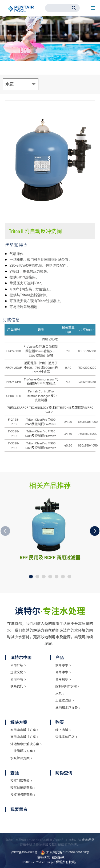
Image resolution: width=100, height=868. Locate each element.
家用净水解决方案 (24, 730)
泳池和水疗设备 (68, 707)
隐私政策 (43, 857)
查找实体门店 (66, 737)
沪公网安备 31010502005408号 (65, 852)
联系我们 (18, 686)
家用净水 (63, 665)
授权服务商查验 (23, 794)
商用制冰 (63, 679)
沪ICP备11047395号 (24, 852)
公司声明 (18, 679)
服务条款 (58, 857)
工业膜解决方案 (23, 751)
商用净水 (63, 672)
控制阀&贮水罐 (67, 686)
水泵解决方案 (21, 758)
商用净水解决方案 (24, 737)
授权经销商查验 (23, 787)
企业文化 (18, 672)
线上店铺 (63, 730)
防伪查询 (64, 773)
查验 (15, 773)
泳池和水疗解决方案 (26, 744)
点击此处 (88, 840)
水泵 (60, 693)
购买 (60, 722)
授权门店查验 (21, 780)
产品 (60, 657)
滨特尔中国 (21, 657)
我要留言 (19, 809)
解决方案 (19, 722)
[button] (95, 531)
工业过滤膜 (65, 700)
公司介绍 (18, 665)
